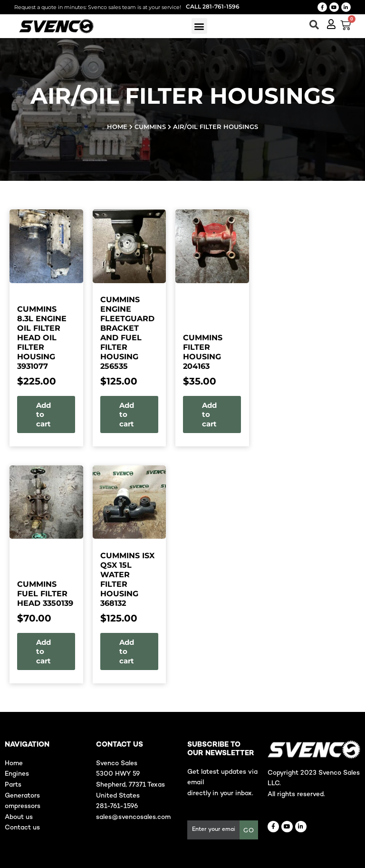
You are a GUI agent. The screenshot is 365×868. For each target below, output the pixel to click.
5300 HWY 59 (118, 774)
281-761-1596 (117, 806)
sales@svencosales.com (133, 817)
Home (117, 127)
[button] (199, 26)
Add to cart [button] (43, 414)
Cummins (150, 127)
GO (249, 830)
